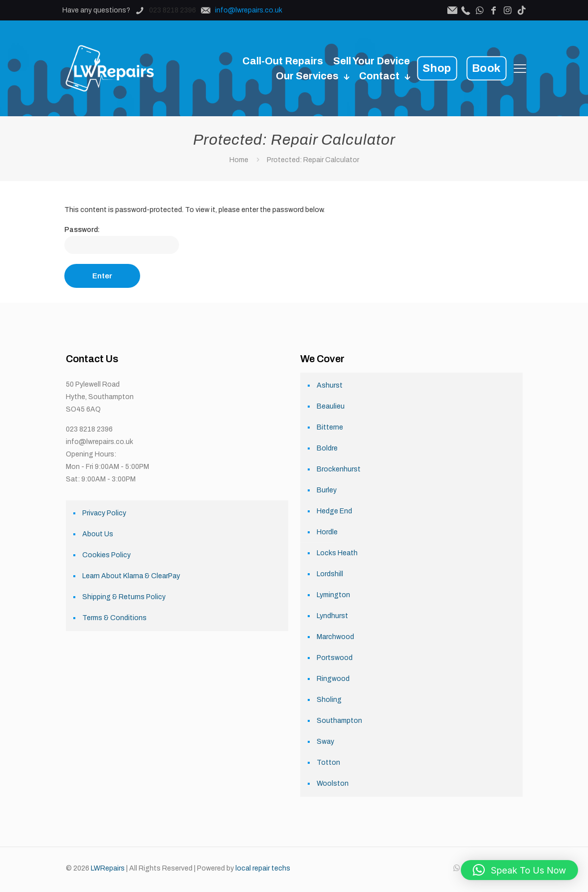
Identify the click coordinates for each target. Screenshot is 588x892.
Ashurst (330, 385)
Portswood (335, 658)
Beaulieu (331, 406)
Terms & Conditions (114, 618)
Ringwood (333, 679)
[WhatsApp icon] (457, 868)
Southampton (339, 721)
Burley (327, 490)
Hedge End (334, 511)
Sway (325, 742)
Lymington (333, 595)
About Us (98, 534)
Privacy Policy (104, 513)
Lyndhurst (332, 616)
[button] (519, 870)
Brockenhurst (339, 469)
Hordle (327, 532)
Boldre (327, 448)
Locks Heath (337, 553)
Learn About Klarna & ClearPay (131, 576)
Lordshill (330, 574)
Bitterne (330, 427)
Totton (328, 763)
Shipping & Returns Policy (124, 597)
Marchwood (335, 637)
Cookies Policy (106, 555)
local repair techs (263, 868)
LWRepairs (108, 868)
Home (239, 160)
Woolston (333, 783)
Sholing (329, 700)
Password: (122, 240)
